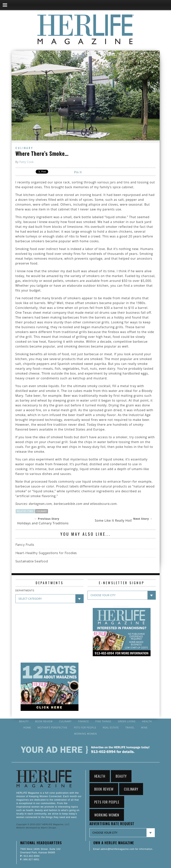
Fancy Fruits (25, 545)
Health (147, 721)
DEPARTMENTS (25, 591)
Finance (83, 721)
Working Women (85, 734)
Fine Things (103, 721)
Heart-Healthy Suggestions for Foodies (46, 553)
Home (27, 728)
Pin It (78, 172)
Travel (130, 728)
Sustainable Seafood (32, 561)
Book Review (44, 721)
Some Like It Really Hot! (113, 520)
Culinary (24, 148)
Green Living (127, 721)
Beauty (24, 721)
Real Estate (111, 728)
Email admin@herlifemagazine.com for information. (123, 849)
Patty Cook (26, 162)
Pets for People (85, 728)
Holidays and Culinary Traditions (43, 523)
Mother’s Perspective (53, 728)
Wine (144, 728)
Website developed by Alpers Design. (37, 828)
